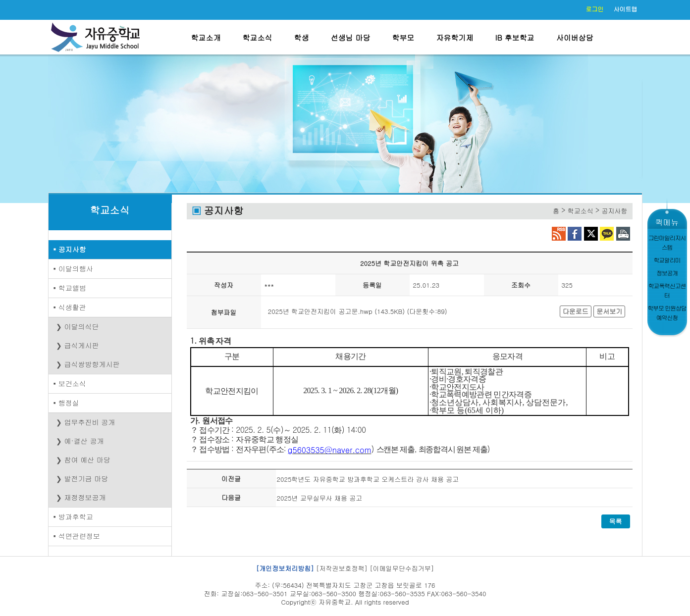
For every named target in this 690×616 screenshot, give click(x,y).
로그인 (595, 9)
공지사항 (72, 249)
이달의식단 (82, 326)
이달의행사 (76, 268)
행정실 (69, 403)
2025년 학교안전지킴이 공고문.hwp (320, 311)
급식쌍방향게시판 (92, 364)
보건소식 (72, 383)
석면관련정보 (79, 536)
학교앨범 (72, 288)
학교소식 (258, 37)
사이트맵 (626, 9)
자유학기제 (455, 37)
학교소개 (206, 37)
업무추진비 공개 (90, 422)
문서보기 (609, 311)
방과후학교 (76, 516)
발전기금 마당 (86, 478)
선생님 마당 (351, 37)
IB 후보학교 (515, 37)
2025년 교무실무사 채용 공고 (320, 498)
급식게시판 (82, 345)
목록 (616, 521)
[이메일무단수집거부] (402, 568)
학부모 (403, 37)
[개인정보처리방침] (285, 568)
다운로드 (576, 311)
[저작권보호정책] (342, 568)
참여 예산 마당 (87, 460)
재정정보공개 (85, 497)
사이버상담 (575, 37)
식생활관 (72, 307)
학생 (302, 37)
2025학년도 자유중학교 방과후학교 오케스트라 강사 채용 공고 (368, 479)
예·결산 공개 (84, 441)
